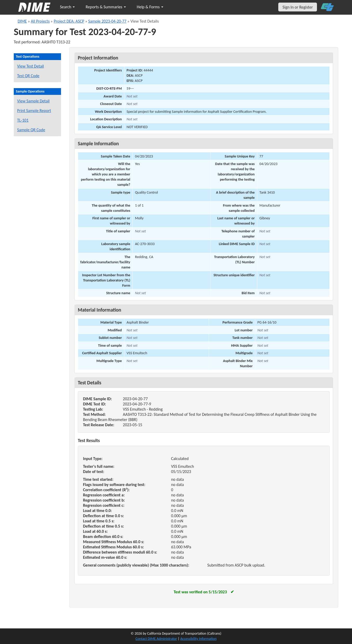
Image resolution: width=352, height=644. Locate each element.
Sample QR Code (31, 130)
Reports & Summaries (106, 7)
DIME (22, 21)
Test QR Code (28, 76)
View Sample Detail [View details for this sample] (33, 101)
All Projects (40, 21)
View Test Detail (31, 66)
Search (67, 7)
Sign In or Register (298, 7)
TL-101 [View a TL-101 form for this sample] (23, 120)
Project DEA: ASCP (69, 21)
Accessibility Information (198, 639)
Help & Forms (150, 7)
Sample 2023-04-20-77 (107, 21)
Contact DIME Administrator (156, 639)
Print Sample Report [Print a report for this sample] (34, 111)
